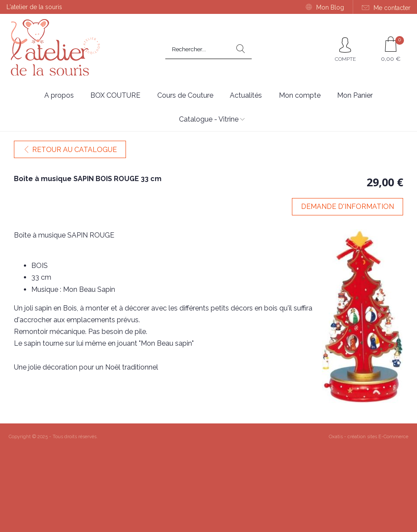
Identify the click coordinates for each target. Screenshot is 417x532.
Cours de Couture (185, 95)
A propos (59, 95)
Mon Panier (355, 95)
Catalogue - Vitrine (209, 119)
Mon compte (300, 95)
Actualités (246, 95)
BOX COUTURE (115, 95)
